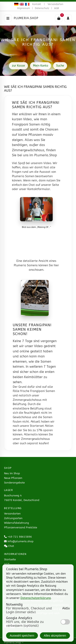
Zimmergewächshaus (35, 439)
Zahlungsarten (13, 518)
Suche (60, 66)
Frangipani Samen (43, 391)
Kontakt (37, 4)
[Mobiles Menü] (68, 18)
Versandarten (55, 4)
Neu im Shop (12, 473)
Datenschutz (42, 8)
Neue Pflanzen (13, 478)
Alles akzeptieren (55, 636)
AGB (57, 8)
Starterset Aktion (42, 426)
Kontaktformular (39, 189)
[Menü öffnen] (8, 18)
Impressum (24, 8)
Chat (11, 546)
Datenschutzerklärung (36, 598)
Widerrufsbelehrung (17, 523)
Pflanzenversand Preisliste (21, 527)
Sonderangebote (14, 483)
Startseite (10, 559)
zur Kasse (18, 66)
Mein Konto (41, 66)
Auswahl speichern (22, 636)
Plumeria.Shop (26, 18)
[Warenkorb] (59, 18)
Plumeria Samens (26, 265)
